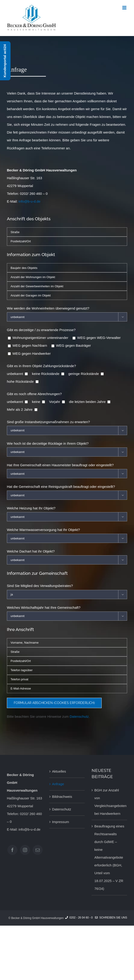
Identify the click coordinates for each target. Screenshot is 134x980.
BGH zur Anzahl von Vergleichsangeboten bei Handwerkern (110, 802)
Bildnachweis (62, 797)
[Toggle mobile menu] (125, 8)
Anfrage (58, 784)
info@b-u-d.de (29, 201)
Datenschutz (62, 809)
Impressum (61, 822)
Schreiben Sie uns (111, 918)
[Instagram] (25, 850)
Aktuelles (59, 771)
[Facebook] (12, 850)
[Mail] (38, 850)
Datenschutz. (80, 716)
